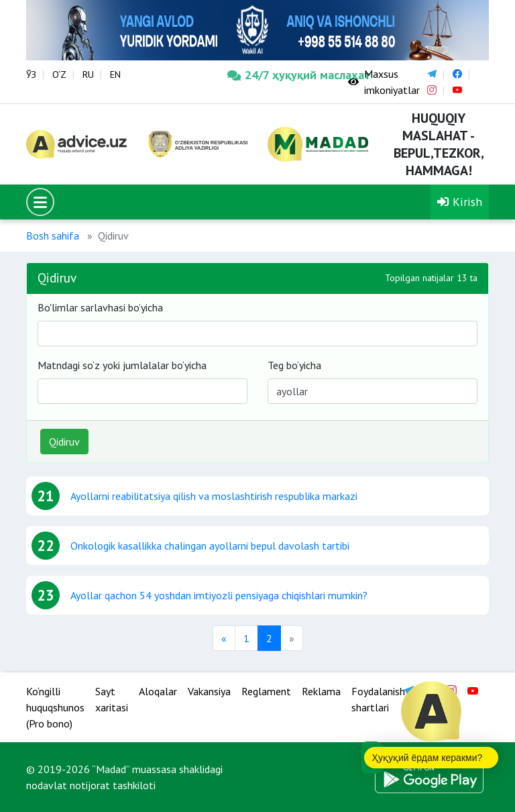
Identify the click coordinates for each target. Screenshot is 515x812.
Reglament (266, 691)
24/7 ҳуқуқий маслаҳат (278, 75)
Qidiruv (64, 442)
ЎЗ (31, 74)
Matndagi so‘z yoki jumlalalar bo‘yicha (122, 365)
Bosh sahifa (53, 236)
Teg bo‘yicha (294, 365)
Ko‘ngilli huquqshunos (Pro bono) (55, 707)
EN (115, 74)
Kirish (460, 202)
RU (88, 74)
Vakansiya (209, 691)
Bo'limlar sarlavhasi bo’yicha (100, 307)
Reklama (321, 691)
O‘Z (59, 74)
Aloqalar (158, 691)
